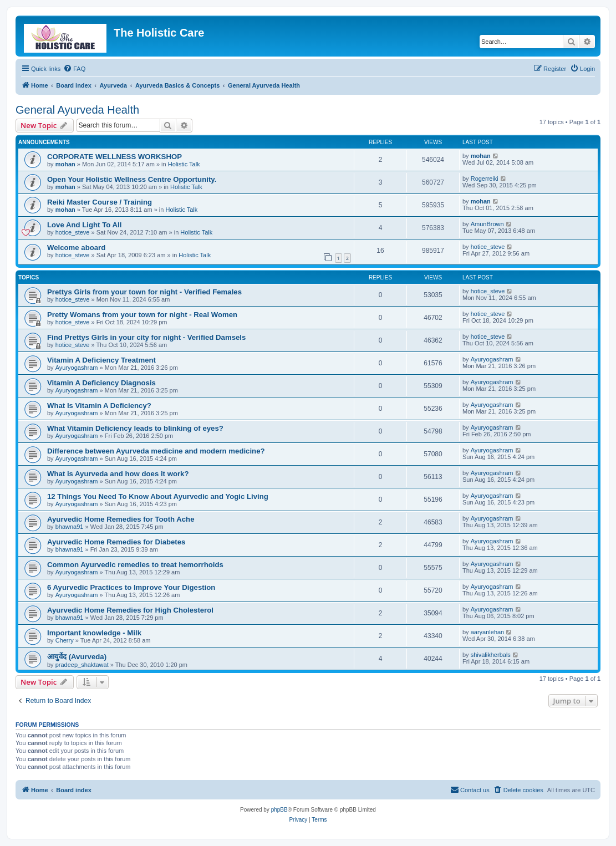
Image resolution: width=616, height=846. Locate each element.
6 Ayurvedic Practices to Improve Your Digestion (131, 587)
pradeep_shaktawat (82, 665)
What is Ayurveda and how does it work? (118, 474)
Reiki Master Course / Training (100, 202)
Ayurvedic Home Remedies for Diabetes (116, 542)
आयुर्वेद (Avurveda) (77, 657)
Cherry (65, 640)
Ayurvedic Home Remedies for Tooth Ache (121, 519)
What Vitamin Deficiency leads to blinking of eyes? (135, 428)
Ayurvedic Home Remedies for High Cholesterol (130, 610)
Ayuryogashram (77, 368)
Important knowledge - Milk (94, 633)
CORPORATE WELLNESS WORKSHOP (114, 157)
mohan (65, 164)
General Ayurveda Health (77, 110)
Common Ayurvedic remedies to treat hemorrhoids (135, 565)
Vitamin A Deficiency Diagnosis (101, 383)
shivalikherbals (491, 655)
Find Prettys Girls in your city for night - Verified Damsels (146, 337)
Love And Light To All (84, 225)
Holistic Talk (184, 164)
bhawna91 (70, 527)
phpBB (279, 810)
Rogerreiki (485, 179)
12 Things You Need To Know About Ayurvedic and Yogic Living (158, 496)
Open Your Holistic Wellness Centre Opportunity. (132, 179)
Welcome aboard (76, 248)
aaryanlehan (488, 632)
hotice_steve (73, 232)
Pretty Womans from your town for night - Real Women (142, 315)
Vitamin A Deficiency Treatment (101, 360)
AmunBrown (487, 224)
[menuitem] (74, 69)
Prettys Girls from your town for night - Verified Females (144, 292)
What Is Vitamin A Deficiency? (99, 406)
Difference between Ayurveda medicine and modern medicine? (156, 451)
